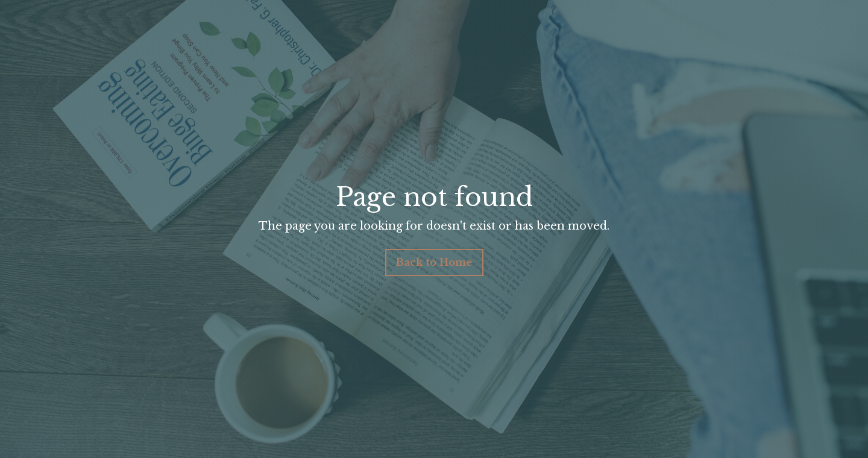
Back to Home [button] (434, 262)
